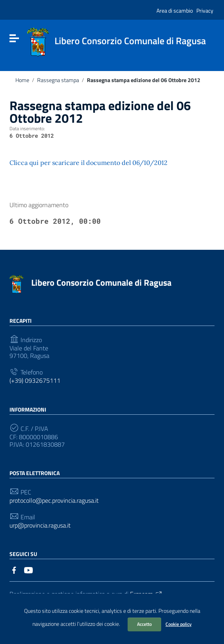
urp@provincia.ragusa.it (40, 525)
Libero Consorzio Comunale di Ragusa (101, 283)
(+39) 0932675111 (35, 381)
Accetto (144, 624)
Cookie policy (179, 624)
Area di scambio (175, 10)
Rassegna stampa (58, 80)
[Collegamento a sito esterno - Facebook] (14, 569)
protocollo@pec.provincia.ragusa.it (54, 501)
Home (22, 80)
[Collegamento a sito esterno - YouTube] (28, 569)
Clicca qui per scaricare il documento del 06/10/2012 (88, 163)
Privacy (205, 10)
